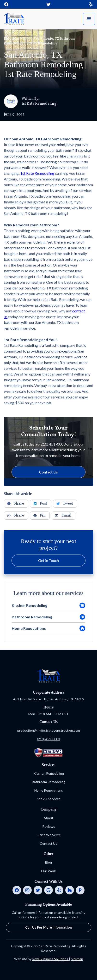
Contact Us (48, 472)
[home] (14, 19)
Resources (12, 39)
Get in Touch (48, 560)
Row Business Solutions (51, 959)
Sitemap (77, 959)
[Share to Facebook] (16, 504)
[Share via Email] (64, 516)
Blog (27, 39)
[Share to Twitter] (65, 504)
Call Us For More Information (48, 927)
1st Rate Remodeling (37, 173)
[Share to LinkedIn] (41, 504)
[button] (89, 19)
